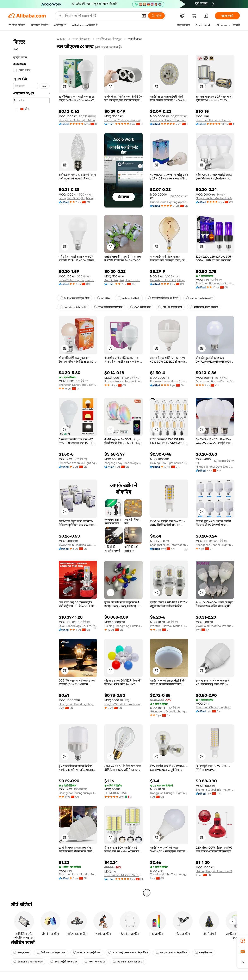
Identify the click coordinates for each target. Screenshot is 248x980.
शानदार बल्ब (21, 953)
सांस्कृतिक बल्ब (204, 953)
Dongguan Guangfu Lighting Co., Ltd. (169, 793)
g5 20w (103, 298)
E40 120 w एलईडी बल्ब (87, 953)
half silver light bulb (73, 307)
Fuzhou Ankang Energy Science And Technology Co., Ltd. (123, 381)
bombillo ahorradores (28, 962)
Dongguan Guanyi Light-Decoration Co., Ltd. (78, 198)
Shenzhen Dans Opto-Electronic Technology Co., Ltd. (78, 385)
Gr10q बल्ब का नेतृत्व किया (75, 298)
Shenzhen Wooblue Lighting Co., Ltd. (78, 463)
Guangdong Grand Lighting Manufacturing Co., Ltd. (169, 711)
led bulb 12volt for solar (128, 962)
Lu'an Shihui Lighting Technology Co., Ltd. (78, 280)
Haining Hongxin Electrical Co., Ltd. (215, 871)
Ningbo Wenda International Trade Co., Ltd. (123, 704)
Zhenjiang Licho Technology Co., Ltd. (169, 874)
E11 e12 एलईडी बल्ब (170, 307)
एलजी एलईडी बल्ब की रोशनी (163, 298)
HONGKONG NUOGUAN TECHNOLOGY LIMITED (123, 875)
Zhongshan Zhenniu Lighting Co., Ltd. (215, 545)
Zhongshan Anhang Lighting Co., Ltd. (78, 120)
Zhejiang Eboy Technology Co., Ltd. (123, 463)
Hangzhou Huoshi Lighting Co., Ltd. (169, 280)
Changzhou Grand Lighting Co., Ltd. (78, 704)
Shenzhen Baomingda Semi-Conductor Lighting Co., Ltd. (215, 283)
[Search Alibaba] (99, 16)
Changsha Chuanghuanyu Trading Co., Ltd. (78, 793)
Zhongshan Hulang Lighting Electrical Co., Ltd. (169, 120)
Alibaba (62, 39)
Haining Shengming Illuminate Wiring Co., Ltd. (123, 626)
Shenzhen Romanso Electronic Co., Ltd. (215, 120)
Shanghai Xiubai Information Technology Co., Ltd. (169, 545)
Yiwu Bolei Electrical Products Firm (215, 626)
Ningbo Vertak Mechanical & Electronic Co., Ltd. (215, 198)
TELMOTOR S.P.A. (116, 793)
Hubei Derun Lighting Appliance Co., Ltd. (169, 202)
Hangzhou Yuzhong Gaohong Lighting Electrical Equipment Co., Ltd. (123, 120)
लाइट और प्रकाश (81, 39)
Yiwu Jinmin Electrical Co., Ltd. (78, 545)
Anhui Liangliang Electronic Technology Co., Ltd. (123, 280)
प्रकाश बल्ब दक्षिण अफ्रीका (204, 307)
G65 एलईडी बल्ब (140, 307)
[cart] (195, 16)
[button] (144, 16)
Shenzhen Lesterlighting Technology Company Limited (78, 874)
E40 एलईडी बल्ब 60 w (64, 962)
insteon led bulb (129, 298)
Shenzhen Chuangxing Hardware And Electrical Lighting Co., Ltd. (215, 707)
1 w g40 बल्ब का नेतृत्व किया (171, 953)
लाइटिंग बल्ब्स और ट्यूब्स (109, 39)
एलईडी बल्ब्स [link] (135, 39)
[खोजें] (156, 16)
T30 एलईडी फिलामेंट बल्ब (108, 307)
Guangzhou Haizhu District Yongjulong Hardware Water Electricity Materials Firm (215, 381)
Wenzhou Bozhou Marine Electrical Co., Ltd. (169, 626)
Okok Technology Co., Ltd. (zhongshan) (78, 626)
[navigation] (31, 466)
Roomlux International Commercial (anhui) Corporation (169, 381)
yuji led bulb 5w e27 (199, 298)
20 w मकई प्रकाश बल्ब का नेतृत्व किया (128, 953)
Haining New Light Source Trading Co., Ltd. (169, 463)
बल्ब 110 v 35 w (95, 962)
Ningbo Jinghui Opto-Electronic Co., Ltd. (215, 467)
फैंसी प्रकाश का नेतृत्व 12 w (51, 953)
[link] (243, 941)
